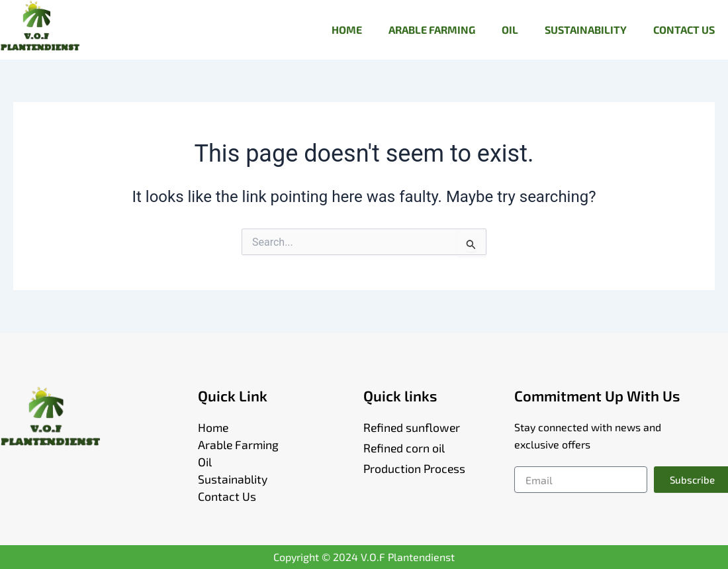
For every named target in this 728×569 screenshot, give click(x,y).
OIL (510, 29)
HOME (347, 29)
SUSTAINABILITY (586, 29)
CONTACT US (684, 29)
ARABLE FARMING (432, 29)
